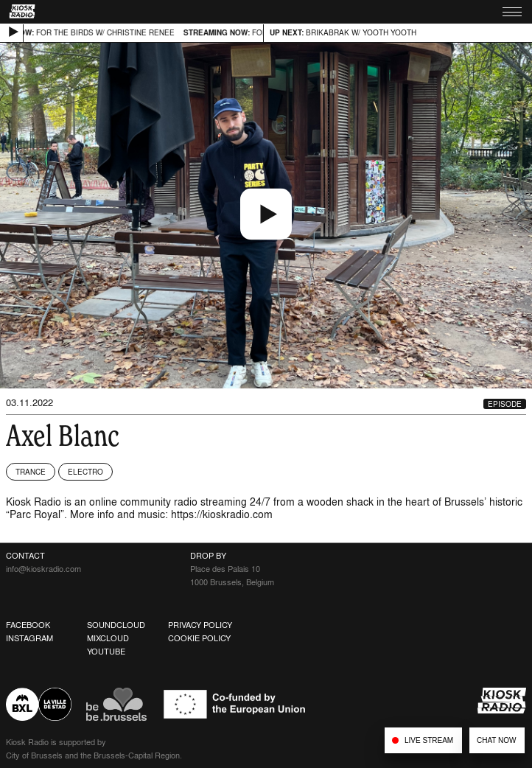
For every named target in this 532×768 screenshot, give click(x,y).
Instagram (29, 638)
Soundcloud (116, 625)
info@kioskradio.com (43, 569)
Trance (31, 472)
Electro (85, 472)
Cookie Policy (199, 638)
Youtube (106, 652)
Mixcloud (108, 638)
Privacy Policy (200, 625)
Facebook (28, 625)
